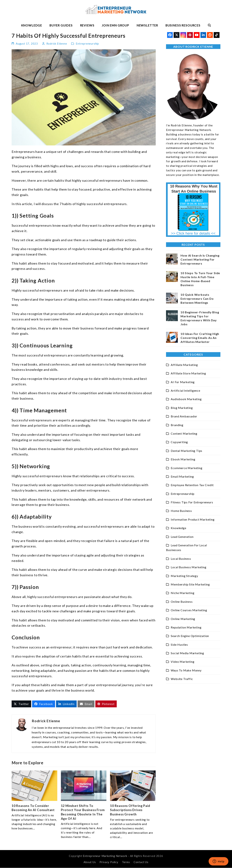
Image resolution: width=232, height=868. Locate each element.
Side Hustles (179, 645)
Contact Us (141, 862)
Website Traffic (182, 679)
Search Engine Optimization (190, 636)
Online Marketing (183, 619)
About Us (90, 862)
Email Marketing (182, 476)
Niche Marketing (183, 593)
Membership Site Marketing (190, 584)
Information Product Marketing (193, 519)
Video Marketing (183, 662)
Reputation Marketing (186, 627)
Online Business (182, 602)
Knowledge (178, 528)
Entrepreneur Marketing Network (105, 856)
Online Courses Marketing (189, 610)
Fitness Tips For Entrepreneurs (192, 502)
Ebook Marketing (183, 459)
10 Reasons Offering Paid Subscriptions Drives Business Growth (130, 810)
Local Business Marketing (188, 567)
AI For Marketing (183, 382)
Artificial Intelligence (185, 390)
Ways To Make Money (186, 670)
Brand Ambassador (184, 416)
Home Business (181, 511)
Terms (126, 862)
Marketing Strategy (184, 576)
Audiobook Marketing (186, 399)
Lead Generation (182, 537)
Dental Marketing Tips (187, 451)
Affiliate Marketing (184, 365)
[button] (209, 25)
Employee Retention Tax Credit (192, 485)
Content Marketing (184, 433)
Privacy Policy (109, 862)
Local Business (181, 559)
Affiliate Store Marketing (188, 373)
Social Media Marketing (187, 653)
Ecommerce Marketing (187, 468)
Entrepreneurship (87, 44)
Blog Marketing (182, 408)
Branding (177, 425)
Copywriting (179, 442)
